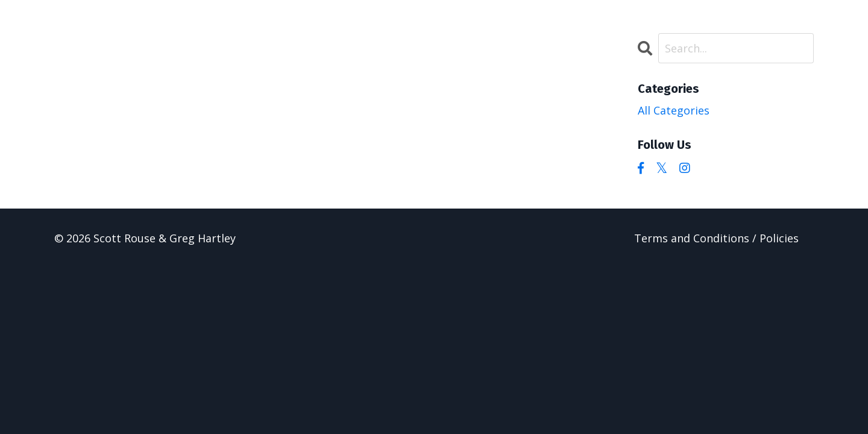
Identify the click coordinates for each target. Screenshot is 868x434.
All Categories (674, 110)
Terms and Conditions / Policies (716, 238)
